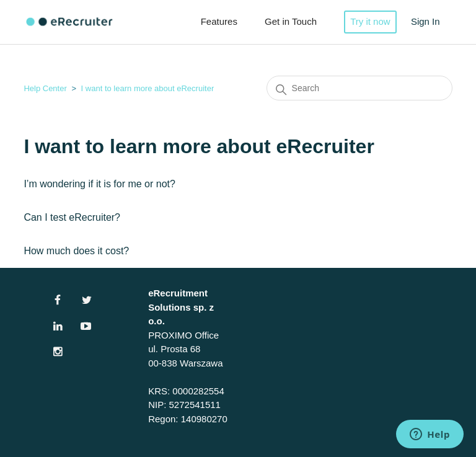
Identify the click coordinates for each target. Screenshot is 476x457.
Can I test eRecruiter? (72, 217)
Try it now (370, 21)
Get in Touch (291, 21)
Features (219, 21)
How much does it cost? (76, 251)
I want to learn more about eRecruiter (148, 88)
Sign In (425, 21)
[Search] (359, 88)
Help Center (45, 88)
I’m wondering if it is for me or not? (99, 184)
